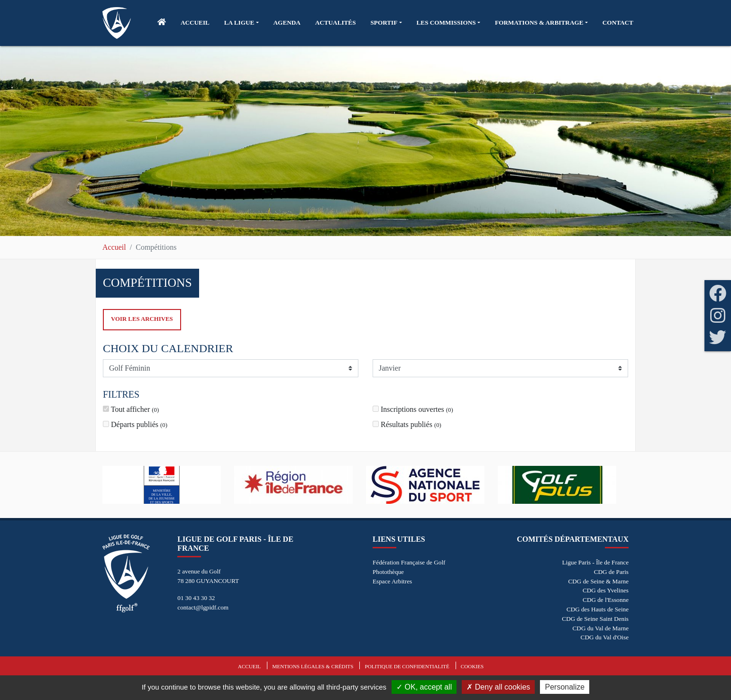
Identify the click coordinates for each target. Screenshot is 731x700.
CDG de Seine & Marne (599, 581)
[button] (242, 23)
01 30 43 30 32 (196, 598)
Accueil (114, 247)
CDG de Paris (611, 572)
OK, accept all (424, 687)
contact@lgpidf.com (203, 607)
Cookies (472, 666)
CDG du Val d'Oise (605, 637)
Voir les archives (142, 319)
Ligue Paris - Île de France (595, 562)
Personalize (565, 687)
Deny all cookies (498, 687)
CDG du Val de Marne (601, 628)
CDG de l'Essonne (606, 600)
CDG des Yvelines (606, 590)
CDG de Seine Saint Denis (595, 619)
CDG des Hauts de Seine (598, 609)
